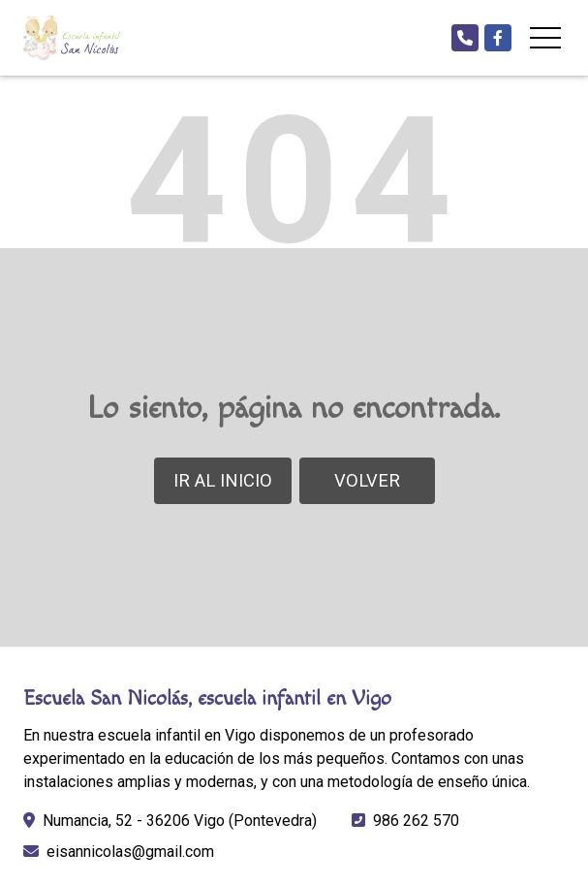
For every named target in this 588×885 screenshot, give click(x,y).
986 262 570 (416, 821)
